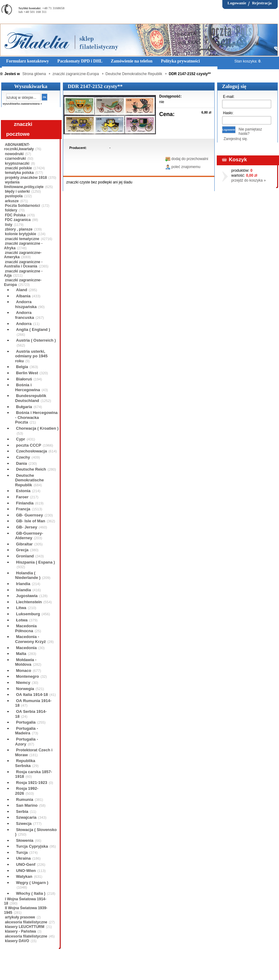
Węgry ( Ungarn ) (32, 883)
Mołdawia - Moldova (26, 662)
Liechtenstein (29, 602)
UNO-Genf (26, 864)
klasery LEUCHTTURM (25, 927)
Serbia (22, 811)
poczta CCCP (29, 445)
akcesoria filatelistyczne (26, 922)
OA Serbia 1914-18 (31, 714)
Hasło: (228, 113)
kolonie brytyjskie (20, 234)
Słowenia (25, 840)
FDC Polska (15, 215)
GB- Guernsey (29, 515)
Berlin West (27, 373)
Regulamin (18, 970)
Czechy (23, 457)
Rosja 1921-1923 (32, 783)
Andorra (24, 324)
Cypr (21, 439)
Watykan (24, 876)
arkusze (12, 201)
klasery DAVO (17, 941)
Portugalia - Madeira (27, 731)
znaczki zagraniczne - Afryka (23, 246)
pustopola (14, 196)
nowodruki (14, 154)
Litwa (21, 608)
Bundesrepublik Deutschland (31, 398)
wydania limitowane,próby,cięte (24, 184)
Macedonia (26, 648)
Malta (21, 654)
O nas (38, 970)
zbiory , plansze (19, 229)
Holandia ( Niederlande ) (28, 575)
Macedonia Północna (26, 628)
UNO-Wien (26, 871)
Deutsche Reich (31, 469)
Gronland (25, 556)
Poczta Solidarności (22, 206)
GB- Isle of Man (31, 521)
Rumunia (25, 799)
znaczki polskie (18, 168)
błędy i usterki (17, 191)
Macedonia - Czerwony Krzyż (30, 639)
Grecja (22, 550)
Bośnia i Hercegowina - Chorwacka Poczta (36, 417)
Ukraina (23, 858)
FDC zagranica (18, 220)
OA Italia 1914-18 (32, 695)
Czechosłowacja (31, 451)
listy (9, 225)
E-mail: (229, 97)
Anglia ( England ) (33, 329)
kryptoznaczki (17, 163)
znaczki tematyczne (22, 239)
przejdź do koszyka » (249, 180)
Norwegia (25, 689)
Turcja (22, 852)
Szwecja (24, 823)
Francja (23, 509)
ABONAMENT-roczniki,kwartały (19, 147)
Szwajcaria (26, 817)
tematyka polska (19, 173)
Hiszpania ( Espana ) (35, 562)
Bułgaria (24, 407)
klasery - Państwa (20, 931)
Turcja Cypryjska (32, 846)
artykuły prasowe (20, 917)
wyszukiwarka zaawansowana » (22, 104)
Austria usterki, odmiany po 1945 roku (31, 356)
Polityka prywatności (118, 970)
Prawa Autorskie (155, 970)
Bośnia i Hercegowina (28, 387)
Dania (21, 463)
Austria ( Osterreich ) (36, 340)
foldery (11, 210)
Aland (22, 290)
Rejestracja (262, 3)
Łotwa (22, 620)
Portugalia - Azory (27, 742)
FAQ (178, 970)
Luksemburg (28, 614)
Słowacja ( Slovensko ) (36, 832)
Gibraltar (24, 544)
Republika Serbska (25, 763)
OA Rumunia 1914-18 (33, 703)
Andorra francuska (24, 315)
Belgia (22, 367)
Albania (23, 296)
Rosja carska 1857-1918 (34, 774)
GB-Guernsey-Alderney (29, 536)
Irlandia (23, 584)
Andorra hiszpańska (26, 304)
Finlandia (25, 503)
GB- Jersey (27, 527)
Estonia (23, 491)
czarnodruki (15, 159)
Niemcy (23, 683)
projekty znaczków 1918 (26, 178)
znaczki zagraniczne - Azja (23, 273)
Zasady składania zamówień (72, 970)
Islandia (23, 590)
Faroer (22, 497)
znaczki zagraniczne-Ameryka (23, 255)
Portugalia (26, 722)
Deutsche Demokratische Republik (29, 480)
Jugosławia (27, 596)
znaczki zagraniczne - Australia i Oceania (23, 264)
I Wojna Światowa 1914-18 (25, 901)
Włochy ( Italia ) (31, 893)
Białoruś (24, 379)
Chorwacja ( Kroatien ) (37, 428)
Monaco (24, 671)
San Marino (27, 805)
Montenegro (27, 676)
